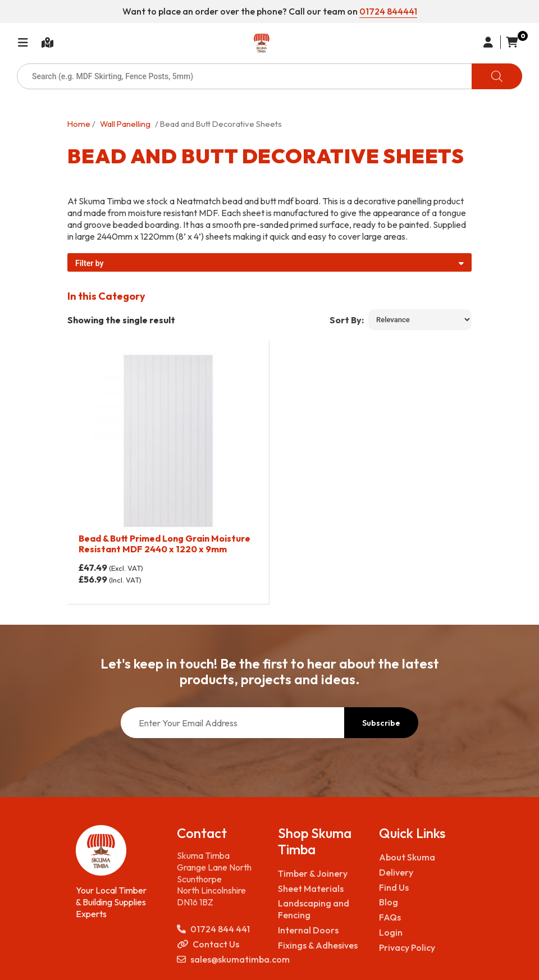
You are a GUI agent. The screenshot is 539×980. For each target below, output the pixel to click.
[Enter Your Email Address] (232, 723)
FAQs (390, 917)
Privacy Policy (407, 947)
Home (79, 124)
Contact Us (208, 944)
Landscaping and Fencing (314, 909)
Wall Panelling (125, 124)
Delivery (396, 872)
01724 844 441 (213, 929)
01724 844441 (388, 11)
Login (391, 932)
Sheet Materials (311, 889)
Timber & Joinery (313, 873)
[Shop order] (420, 320)
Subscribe (381, 723)
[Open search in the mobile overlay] (269, 76)
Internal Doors (308, 930)
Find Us (394, 887)
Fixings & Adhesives (318, 945)
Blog (389, 902)
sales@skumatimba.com (219, 960)
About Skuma (407, 857)
